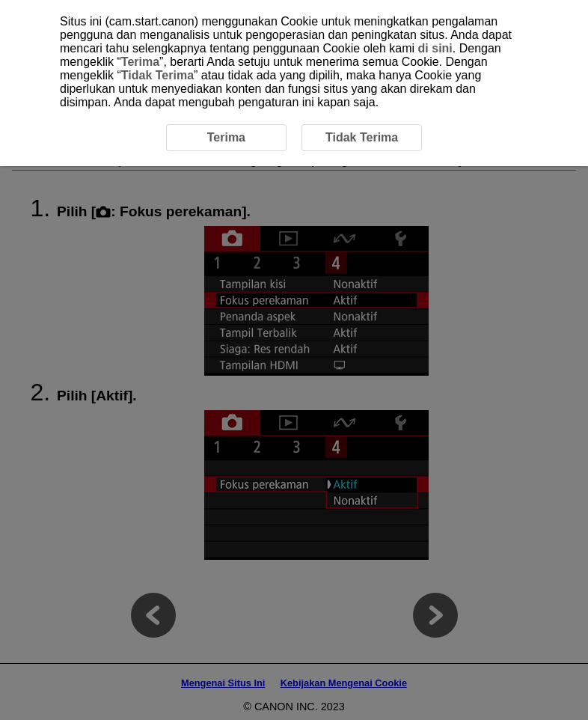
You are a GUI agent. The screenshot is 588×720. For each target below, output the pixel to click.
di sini (435, 48)
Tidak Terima (157, 75)
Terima (140, 62)
